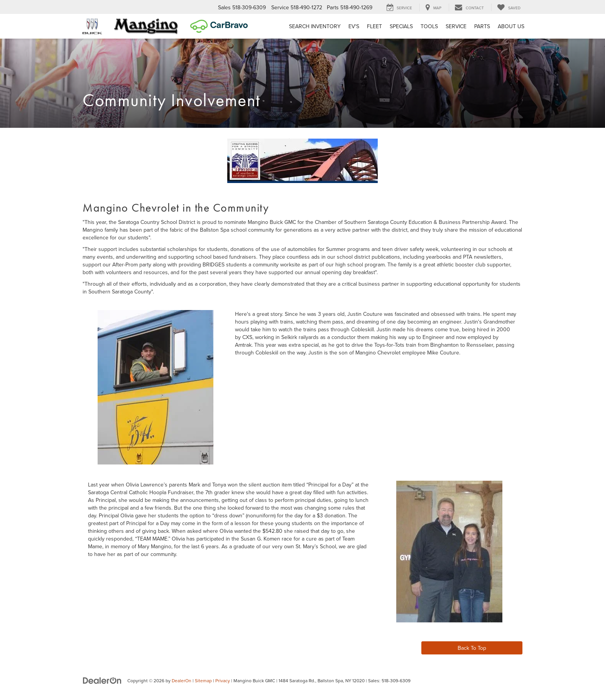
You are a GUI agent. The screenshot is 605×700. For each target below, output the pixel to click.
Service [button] (456, 26)
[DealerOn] (102, 680)
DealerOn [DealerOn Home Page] (182, 681)
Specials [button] (401, 26)
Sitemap (203, 681)
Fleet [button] (374, 26)
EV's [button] (354, 26)
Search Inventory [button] (315, 26)
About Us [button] (511, 26)
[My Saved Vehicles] (509, 7)
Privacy (223, 681)
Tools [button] (429, 26)
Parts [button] (482, 26)
